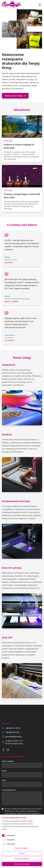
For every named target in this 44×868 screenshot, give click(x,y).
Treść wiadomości (9, 790)
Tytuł (4, 780)
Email (4, 771)
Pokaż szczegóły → (22, 848)
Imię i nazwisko (8, 761)
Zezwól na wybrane (22, 859)
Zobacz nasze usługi (15, 96)
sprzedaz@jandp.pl (13, 737)
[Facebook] (3, 750)
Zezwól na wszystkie (22, 864)
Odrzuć (22, 853)
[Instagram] (8, 750)
